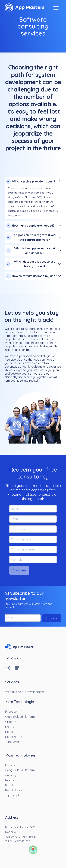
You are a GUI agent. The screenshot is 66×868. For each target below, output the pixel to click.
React (9, 732)
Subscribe (52, 618)
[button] (13, 529)
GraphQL (11, 722)
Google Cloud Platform (20, 717)
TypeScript (12, 742)
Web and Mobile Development (25, 692)
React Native (14, 737)
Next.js (10, 727)
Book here (19, 570)
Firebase (11, 712)
